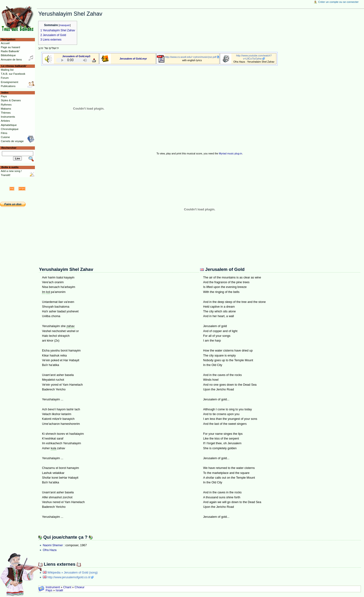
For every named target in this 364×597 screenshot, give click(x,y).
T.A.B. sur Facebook (13, 74)
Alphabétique (9, 125)
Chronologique (10, 129)
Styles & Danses (11, 100)
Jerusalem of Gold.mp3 (76, 56)
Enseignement (9, 82)
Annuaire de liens (11, 60)
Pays (49, 590)
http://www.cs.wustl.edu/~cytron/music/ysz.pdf (191, 57)
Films (4, 133)
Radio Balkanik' (10, 51)
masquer (65, 25)
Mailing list (7, 70)
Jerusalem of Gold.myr (133, 59)
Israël (59, 590)
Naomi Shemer (53, 545)
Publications (8, 86)
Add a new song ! (11, 171)
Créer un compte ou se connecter (338, 2)
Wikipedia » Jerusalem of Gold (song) (73, 573)
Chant (67, 587)
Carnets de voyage (12, 141)
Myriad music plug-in (230, 153)
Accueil (5, 43)
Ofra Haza (50, 550)
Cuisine (5, 137)
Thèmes (6, 113)
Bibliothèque (8, 55)
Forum (5, 78)
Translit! (5, 175)
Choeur (79, 587)
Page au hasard (10, 47)
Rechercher (9, 148)
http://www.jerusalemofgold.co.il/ (69, 577)
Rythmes (6, 105)
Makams (6, 109)
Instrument (53, 587)
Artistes (5, 121)
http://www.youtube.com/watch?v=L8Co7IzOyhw (254, 57)
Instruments (8, 117)
